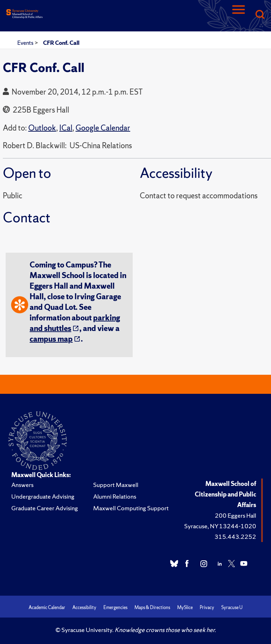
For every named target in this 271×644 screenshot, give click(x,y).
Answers (22, 485)
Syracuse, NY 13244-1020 (220, 526)
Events (26, 43)
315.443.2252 (235, 537)
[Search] (260, 15)
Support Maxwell (116, 485)
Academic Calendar (47, 607)
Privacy (207, 607)
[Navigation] (239, 15)
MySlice (185, 607)
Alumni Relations (115, 496)
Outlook (42, 128)
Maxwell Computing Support (131, 508)
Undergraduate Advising (43, 496)
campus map (51, 339)
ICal (66, 128)
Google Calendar (103, 128)
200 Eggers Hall (236, 515)
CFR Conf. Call (61, 43)
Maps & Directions (152, 607)
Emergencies (115, 607)
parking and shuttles (75, 323)
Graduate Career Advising (45, 508)
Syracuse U (232, 607)
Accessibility (84, 607)
